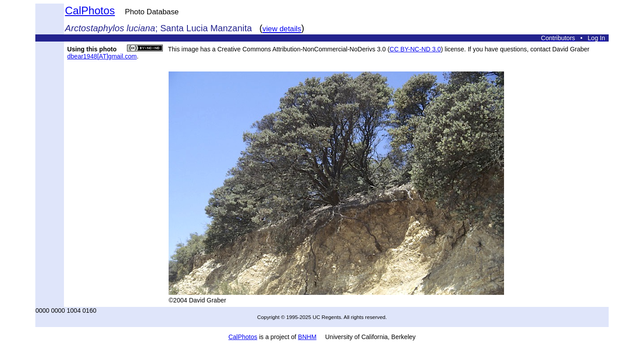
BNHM (307, 337)
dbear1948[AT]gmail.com (102, 56)
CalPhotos (90, 10)
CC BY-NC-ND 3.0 (415, 49)
